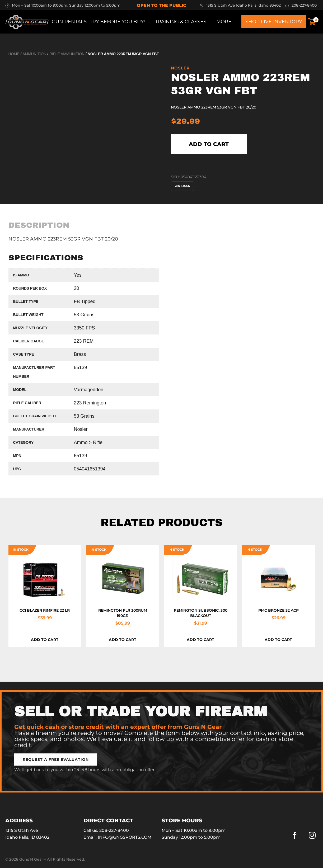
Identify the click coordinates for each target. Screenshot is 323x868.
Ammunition (34, 54)
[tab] (39, 225)
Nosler (180, 68)
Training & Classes (181, 22)
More (224, 22)
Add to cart (209, 144)
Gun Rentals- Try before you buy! (98, 22)
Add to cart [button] (45, 640)
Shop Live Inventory (274, 22)
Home (14, 54)
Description (39, 225)
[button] (56, 759)
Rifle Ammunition (67, 54)
